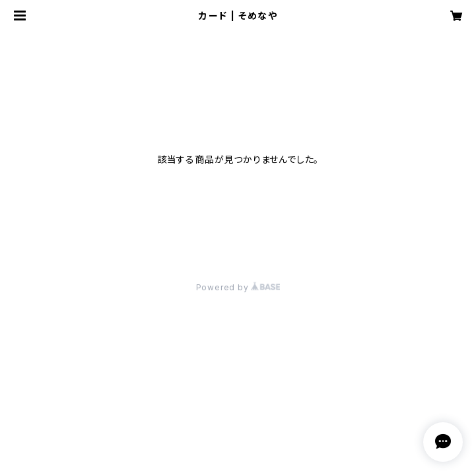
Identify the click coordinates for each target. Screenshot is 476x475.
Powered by (238, 287)
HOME (25, 54)
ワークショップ (85, 54)
